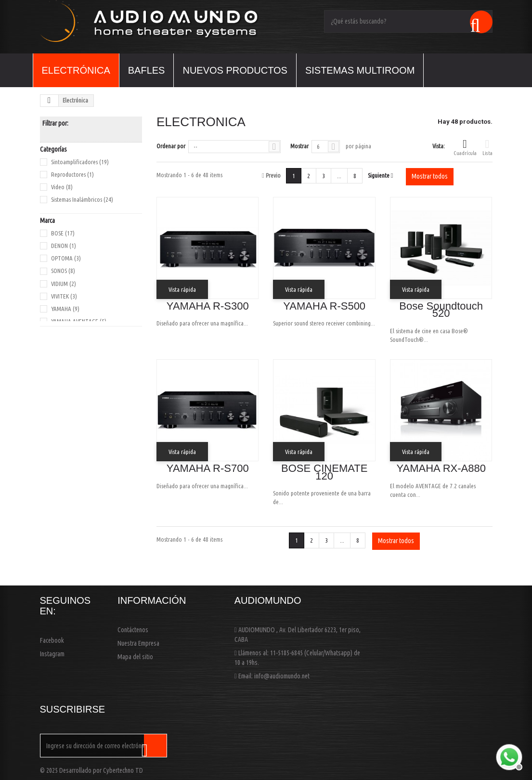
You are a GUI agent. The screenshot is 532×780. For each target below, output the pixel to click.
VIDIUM (64, 284)
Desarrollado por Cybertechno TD (101, 770)
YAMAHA (65, 309)
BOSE (63, 233)
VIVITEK (64, 296)
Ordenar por (171, 146)
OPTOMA (66, 258)
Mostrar (299, 146)
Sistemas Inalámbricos (82, 199)
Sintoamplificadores (80, 162)
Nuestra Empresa (138, 643)
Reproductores (72, 174)
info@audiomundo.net (282, 676)
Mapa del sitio (135, 657)
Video (62, 187)
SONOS (63, 271)
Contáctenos (133, 630)
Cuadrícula (465, 147)
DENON (64, 246)
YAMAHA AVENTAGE (79, 321)
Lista (487, 147)
